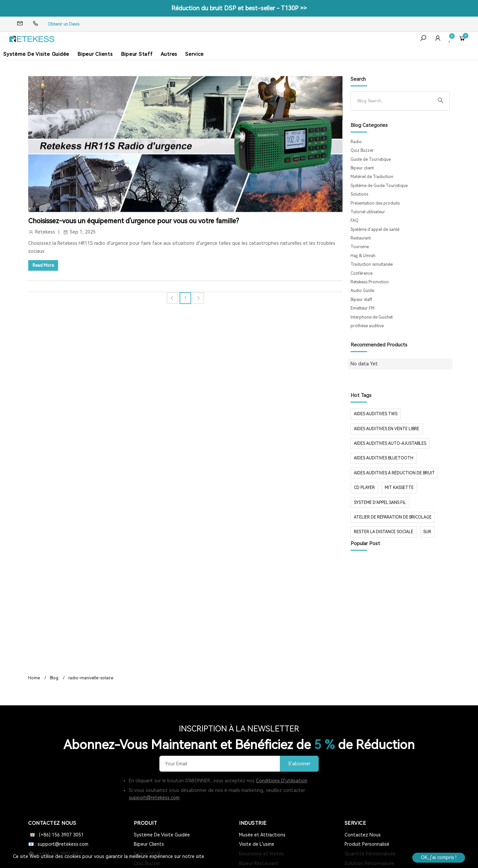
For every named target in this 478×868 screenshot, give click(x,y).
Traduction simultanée (372, 264)
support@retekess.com (154, 798)
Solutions (359, 194)
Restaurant (361, 238)
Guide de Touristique (371, 159)
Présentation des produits (375, 203)
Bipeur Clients (95, 54)
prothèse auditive (367, 326)
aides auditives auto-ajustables (390, 443)
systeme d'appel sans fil (380, 503)
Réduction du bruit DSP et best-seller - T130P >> (239, 8)
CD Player (364, 488)
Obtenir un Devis (64, 24)
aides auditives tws (376, 414)
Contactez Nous (363, 835)
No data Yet (364, 364)
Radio (356, 142)
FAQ (355, 221)
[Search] (395, 101)
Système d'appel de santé (375, 230)
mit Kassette (399, 488)
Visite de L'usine (257, 844)
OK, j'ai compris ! (439, 857)
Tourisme (360, 247)
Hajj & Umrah (363, 256)
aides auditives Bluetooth (384, 458)
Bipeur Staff (137, 54)
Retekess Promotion (370, 282)
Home (34, 678)
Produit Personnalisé (367, 844)
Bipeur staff (361, 300)
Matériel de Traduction (372, 177)
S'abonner (299, 764)
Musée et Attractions (262, 835)
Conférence (361, 273)
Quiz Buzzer (362, 150)
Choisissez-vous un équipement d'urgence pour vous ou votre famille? (134, 221)
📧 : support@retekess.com (58, 844)
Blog (54, 678)
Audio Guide (362, 291)
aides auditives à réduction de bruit (394, 473)
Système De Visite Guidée (36, 54)
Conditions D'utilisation (282, 781)
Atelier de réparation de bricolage (393, 517)
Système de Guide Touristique (379, 186)
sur (427, 532)
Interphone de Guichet (372, 317)
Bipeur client (362, 168)
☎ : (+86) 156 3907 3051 (56, 835)
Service (194, 54)
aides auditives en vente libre (387, 429)
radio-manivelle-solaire (91, 678)
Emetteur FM (362, 308)
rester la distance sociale (384, 532)
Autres (169, 54)
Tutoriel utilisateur (368, 212)
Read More (43, 265)
